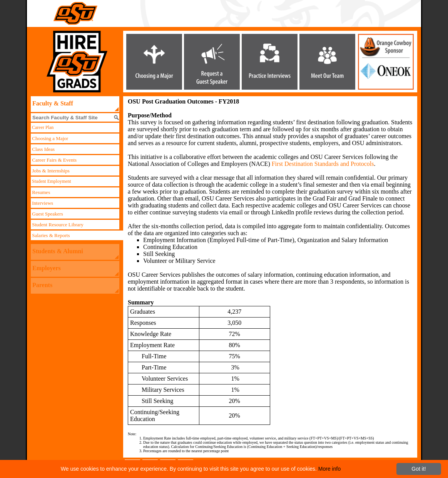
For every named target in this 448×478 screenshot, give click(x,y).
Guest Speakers (47, 214)
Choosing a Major (49, 138)
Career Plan (42, 127)
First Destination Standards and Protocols (323, 164)
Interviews (42, 203)
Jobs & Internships (50, 171)
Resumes (40, 192)
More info (329, 469)
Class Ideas (43, 149)
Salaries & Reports (50, 235)
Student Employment (51, 181)
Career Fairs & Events (54, 160)
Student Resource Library (57, 225)
